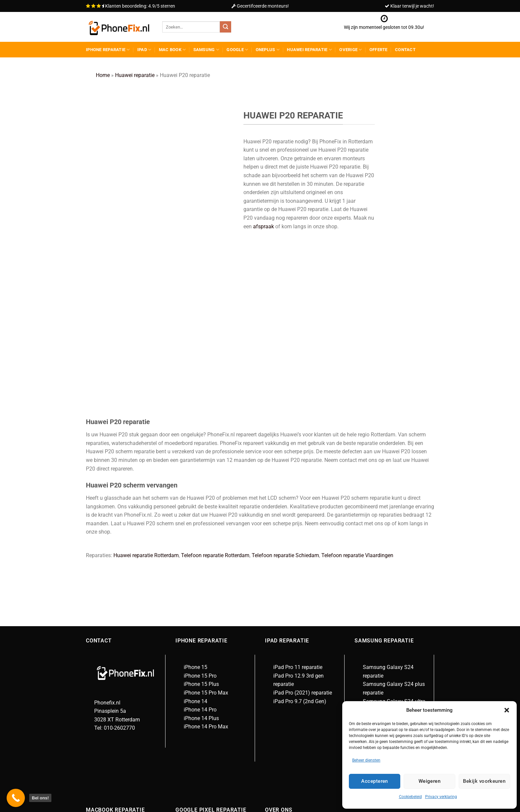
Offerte (379, 50)
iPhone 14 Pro (200, 567)
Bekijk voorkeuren (484, 781)
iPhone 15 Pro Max (206, 550)
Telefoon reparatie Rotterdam (215, 413)
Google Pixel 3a (202, 719)
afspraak (263, 226)
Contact (405, 50)
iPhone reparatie (108, 50)
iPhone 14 (195, 558)
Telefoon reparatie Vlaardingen (357, 413)
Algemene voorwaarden (301, 702)
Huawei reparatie (309, 50)
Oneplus (268, 50)
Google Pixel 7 (200, 702)
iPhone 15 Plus (201, 541)
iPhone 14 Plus (201, 576)
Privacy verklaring (441, 797)
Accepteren (375, 781)
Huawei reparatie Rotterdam (146, 413)
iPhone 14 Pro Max (206, 584)
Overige (351, 50)
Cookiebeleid (410, 797)
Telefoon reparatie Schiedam (285, 413)
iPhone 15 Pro (200, 533)
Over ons (284, 694)
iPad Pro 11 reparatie (298, 524)
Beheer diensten (366, 760)
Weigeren (430, 781)
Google (237, 50)
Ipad (144, 50)
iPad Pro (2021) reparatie (303, 550)
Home (103, 75)
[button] (507, 710)
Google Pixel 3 (200, 711)
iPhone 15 (195, 524)
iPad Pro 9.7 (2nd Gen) (300, 558)
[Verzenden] (226, 27)
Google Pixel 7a (202, 694)
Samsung (206, 50)
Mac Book (172, 50)
